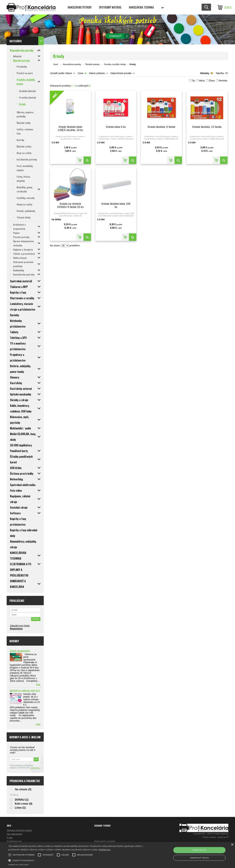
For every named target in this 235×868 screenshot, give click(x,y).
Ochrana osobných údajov (19, 830)
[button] (79, 860)
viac (38, 684)
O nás (10, 838)
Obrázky (205, 73)
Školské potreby (92, 64)
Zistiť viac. (35, 768)
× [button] (232, 845)
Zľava (212, 81)
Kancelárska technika (141, 7)
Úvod (56, 64)
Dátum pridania (97, 73)
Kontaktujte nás (14, 841)
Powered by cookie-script (19, 865)
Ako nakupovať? (15, 834)
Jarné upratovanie (20, 651)
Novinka (223, 81)
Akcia (202, 81)
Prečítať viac (105, 850)
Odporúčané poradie (121, 73)
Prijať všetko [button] (199, 850)
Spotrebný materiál (110, 7)
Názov (69, 73)
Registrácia (16, 629)
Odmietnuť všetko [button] (199, 858)
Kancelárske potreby (80, 7)
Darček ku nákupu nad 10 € (25, 691)
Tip (193, 81)
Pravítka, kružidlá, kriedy (115, 64)
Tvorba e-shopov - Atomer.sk (215, 837)
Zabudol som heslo (20, 626)
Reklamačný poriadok (105, 841)
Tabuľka (220, 73)
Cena (80, 73)
